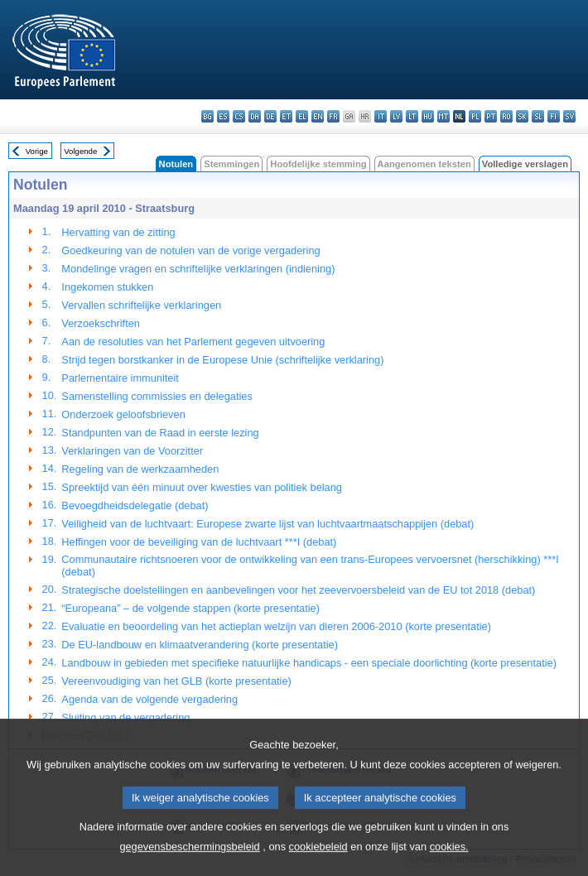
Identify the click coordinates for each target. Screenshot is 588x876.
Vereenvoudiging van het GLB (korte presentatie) (176, 681)
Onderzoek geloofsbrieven (123, 414)
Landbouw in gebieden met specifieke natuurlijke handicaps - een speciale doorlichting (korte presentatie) (309, 663)
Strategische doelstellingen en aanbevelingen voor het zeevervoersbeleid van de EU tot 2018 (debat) (298, 590)
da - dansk (255, 116)
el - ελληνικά (302, 116)
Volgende (80, 151)
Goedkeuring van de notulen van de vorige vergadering (190, 250)
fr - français (333, 116)
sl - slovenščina (538, 116)
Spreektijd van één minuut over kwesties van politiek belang (202, 487)
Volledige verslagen (525, 164)
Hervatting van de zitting (118, 232)
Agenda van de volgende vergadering (149, 699)
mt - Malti (443, 116)
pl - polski (475, 116)
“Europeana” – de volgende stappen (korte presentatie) (190, 608)
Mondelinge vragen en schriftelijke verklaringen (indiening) (198, 269)
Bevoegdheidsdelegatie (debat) (135, 505)
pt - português (491, 116)
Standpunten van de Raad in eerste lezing (160, 433)
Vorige (37, 151)
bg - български (207, 116)
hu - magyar (428, 116)
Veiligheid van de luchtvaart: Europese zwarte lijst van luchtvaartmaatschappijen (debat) (267, 524)
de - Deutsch (270, 116)
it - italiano (381, 116)
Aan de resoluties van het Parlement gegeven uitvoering (193, 342)
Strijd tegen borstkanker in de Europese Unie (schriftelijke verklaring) (222, 360)
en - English (318, 116)
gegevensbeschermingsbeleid (189, 862)
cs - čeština (239, 116)
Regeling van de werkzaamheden (140, 469)
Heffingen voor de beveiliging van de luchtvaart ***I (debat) (199, 542)
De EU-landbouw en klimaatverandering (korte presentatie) (200, 645)
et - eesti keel (286, 116)
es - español (223, 116)
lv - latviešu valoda (396, 116)
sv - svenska (569, 116)
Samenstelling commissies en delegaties (157, 396)
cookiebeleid (318, 862)
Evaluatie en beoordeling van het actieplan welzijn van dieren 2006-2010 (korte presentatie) (276, 626)
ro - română (506, 116)
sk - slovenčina (522, 116)
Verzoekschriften (101, 323)
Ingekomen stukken (107, 287)
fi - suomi (554, 116)
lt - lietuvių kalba (412, 116)
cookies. (449, 862)
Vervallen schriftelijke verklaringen (141, 305)
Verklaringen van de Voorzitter (132, 451)
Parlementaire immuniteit (120, 378)
